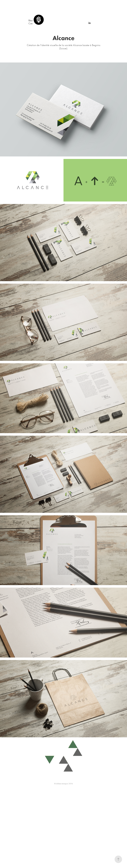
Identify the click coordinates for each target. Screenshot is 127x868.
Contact (32, 23)
